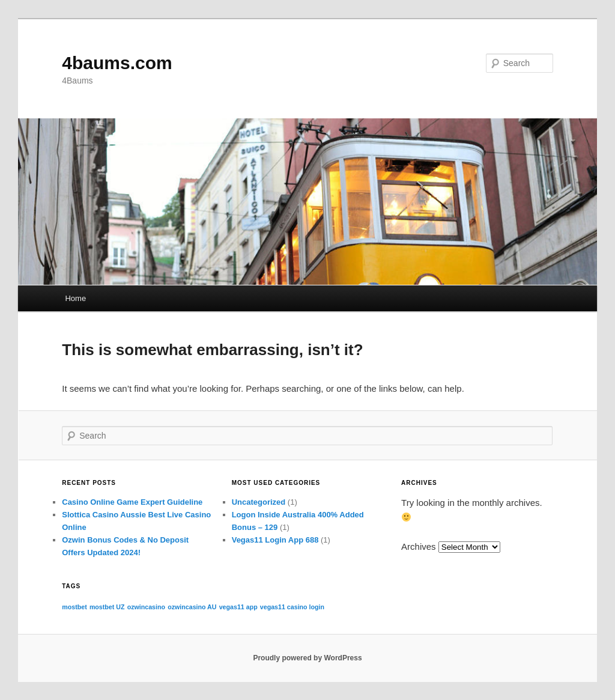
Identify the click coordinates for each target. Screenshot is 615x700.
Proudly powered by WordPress (307, 658)
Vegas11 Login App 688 (275, 540)
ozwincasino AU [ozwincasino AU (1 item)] (192, 607)
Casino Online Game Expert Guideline (132, 502)
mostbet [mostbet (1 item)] (74, 607)
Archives (419, 546)
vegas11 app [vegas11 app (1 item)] (238, 607)
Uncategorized (259, 502)
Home (75, 298)
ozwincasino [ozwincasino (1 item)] (146, 607)
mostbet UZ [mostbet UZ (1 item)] (107, 607)
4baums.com (117, 63)
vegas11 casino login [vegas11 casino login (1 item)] (292, 607)
